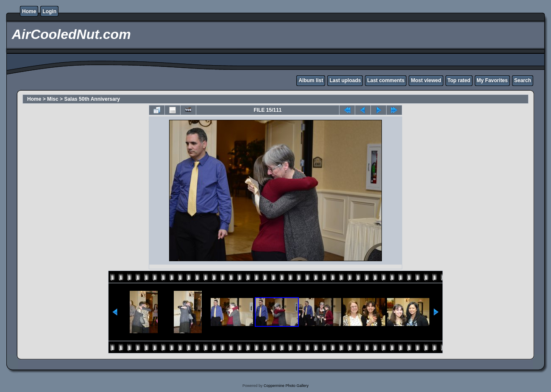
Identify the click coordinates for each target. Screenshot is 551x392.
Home (29, 11)
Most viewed (426, 80)
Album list (311, 80)
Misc (53, 99)
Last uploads (345, 80)
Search (523, 80)
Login (49, 11)
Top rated (459, 80)
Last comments (386, 80)
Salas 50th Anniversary (92, 99)
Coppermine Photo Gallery (286, 386)
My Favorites (492, 80)
